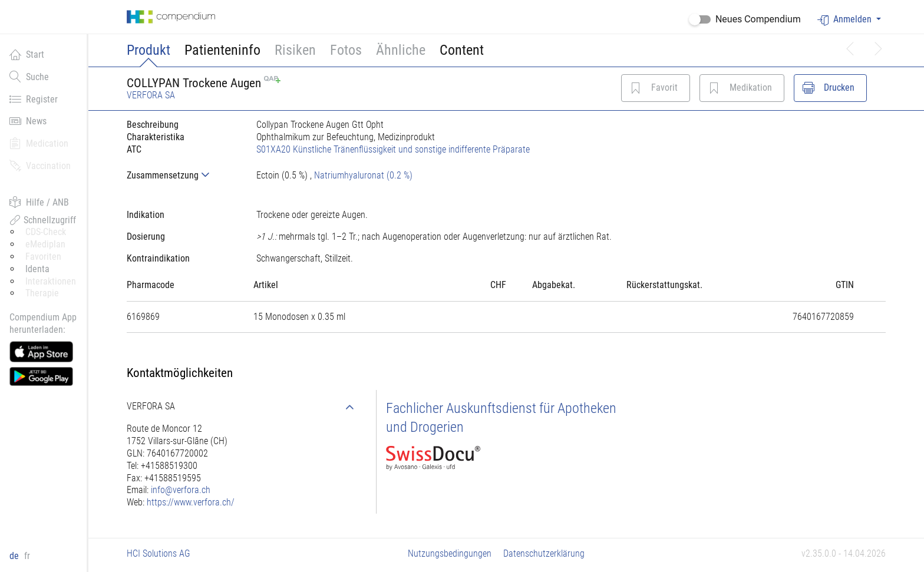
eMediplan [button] (45, 244)
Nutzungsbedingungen (450, 553)
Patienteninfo (222, 50)
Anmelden (846, 20)
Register (34, 99)
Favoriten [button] (43, 257)
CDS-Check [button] (46, 232)
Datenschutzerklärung (544, 553)
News (28, 121)
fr (27, 556)
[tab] (182, 175)
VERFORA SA (151, 95)
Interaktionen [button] (51, 281)
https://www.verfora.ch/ (191, 502)
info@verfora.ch (181, 490)
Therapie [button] (42, 293)
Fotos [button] (346, 50)
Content (462, 50)
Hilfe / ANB (39, 202)
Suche (29, 77)
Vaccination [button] (40, 166)
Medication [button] (39, 143)
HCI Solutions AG (159, 553)
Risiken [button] (295, 50)
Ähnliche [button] (401, 50)
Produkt (148, 50)
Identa (37, 269)
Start (27, 54)
